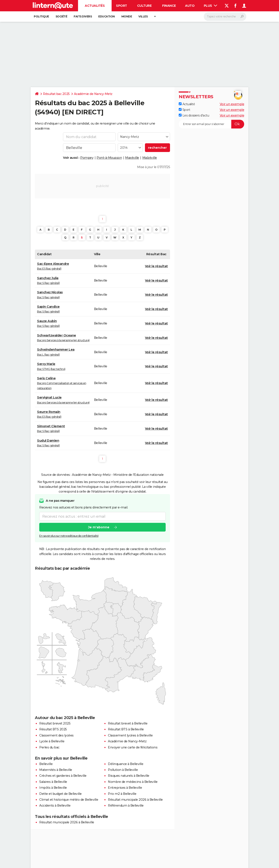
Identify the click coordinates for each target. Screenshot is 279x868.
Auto (190, 6)
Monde (127, 16)
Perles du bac (49, 747)
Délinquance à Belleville (126, 764)
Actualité (187, 104)
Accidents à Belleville (55, 806)
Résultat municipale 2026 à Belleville (135, 800)
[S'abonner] (211, 124)
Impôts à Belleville (53, 788)
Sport (122, 6)
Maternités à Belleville (56, 770)
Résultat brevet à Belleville (128, 723)
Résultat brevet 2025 (55, 723)
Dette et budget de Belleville (60, 794)
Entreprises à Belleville (125, 788)
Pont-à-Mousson (109, 158)
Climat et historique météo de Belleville (69, 800)
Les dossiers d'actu (194, 115)
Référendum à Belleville (126, 806)
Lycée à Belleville (52, 741)
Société (61, 16)
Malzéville (150, 158)
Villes (143, 16)
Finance (169, 6)
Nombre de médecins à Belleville (133, 782)
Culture (144, 6)
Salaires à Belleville (53, 782)
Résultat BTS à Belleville (126, 729)
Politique (41, 16)
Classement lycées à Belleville (130, 735)
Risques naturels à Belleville (129, 776)
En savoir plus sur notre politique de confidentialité (69, 536)
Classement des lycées (56, 735)
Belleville (46, 764)
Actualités (95, 6)
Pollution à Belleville (123, 770)
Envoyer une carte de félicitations (133, 747)
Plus (211, 6)
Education (107, 16)
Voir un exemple (232, 104)
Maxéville (132, 158)
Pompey (87, 158)
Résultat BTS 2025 (53, 729)
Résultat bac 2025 (56, 94)
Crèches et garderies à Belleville (63, 776)
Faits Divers (83, 16)
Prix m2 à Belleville (122, 794)
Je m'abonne (99, 527)
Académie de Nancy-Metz (93, 94)
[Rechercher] (225, 17)
